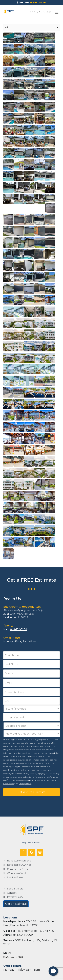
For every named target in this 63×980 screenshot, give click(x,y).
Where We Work (17, 873)
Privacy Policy (25, 784)
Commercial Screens (19, 869)
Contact (12, 893)
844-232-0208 (40, 12)
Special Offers (15, 889)
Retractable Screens (19, 861)
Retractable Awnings (19, 865)
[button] (23, 852)
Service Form (15, 878)
